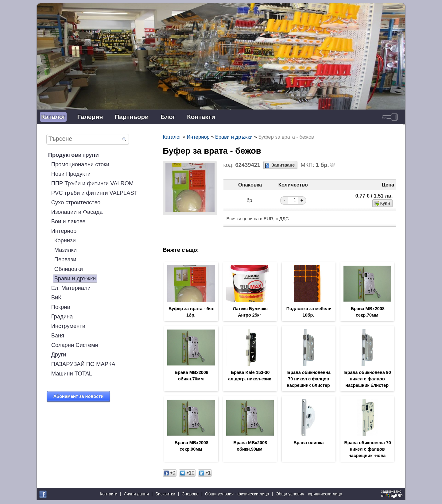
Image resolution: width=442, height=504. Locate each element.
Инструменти (68, 326)
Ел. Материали (71, 288)
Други (59, 354)
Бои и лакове (68, 221)
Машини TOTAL (72, 373)
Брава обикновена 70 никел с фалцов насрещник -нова (367, 451)
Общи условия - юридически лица (309, 495)
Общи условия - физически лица (237, 495)
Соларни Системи (75, 345)
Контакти (201, 117)
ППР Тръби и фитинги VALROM (93, 183)
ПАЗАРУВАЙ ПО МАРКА (83, 364)
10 (187, 475)
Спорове (190, 495)
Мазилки (66, 250)
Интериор (64, 231)
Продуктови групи (74, 155)
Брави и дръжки (75, 278)
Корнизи (65, 240)
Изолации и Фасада (77, 212)
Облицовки (69, 269)
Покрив (61, 307)
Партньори (132, 117)
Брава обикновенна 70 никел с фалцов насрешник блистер (309, 380)
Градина (62, 316)
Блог (168, 117)
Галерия (90, 117)
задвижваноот (392, 494)
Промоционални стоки (80, 164)
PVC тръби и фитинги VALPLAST (94, 193)
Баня (58, 335)
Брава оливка (308, 444)
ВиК (56, 297)
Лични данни (136, 495)
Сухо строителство (76, 202)
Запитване (283, 165)
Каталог (53, 117)
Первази (65, 259)
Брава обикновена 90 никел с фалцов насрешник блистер (367, 380)
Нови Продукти (71, 174)
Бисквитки (165, 495)
